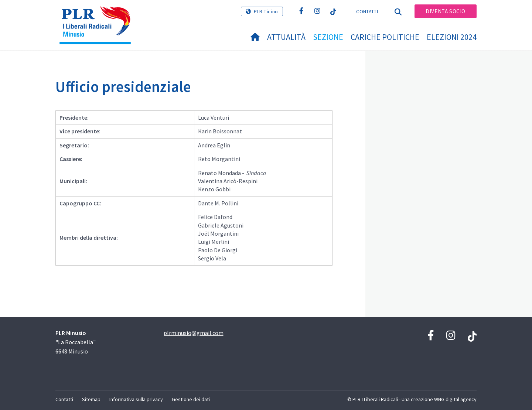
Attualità (286, 37)
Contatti (367, 11)
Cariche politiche (385, 37)
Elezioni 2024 (452, 37)
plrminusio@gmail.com (194, 333)
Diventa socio (446, 11)
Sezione (328, 37)
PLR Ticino (266, 11)
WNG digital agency (455, 399)
